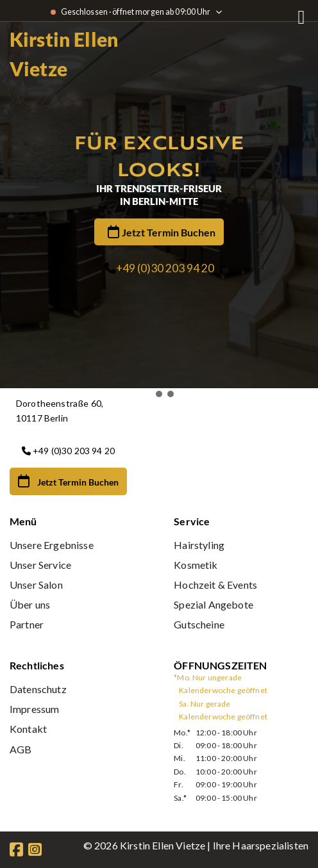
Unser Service (40, 565)
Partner (27, 624)
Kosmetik (196, 565)
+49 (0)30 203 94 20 (165, 268)
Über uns (30, 604)
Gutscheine (199, 624)
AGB (21, 749)
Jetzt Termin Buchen (169, 232)
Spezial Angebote (213, 604)
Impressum (34, 709)
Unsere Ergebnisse (52, 545)
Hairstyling (199, 545)
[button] (147, 394)
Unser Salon (36, 585)
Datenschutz (38, 689)
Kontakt (28, 729)
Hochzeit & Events (215, 585)
